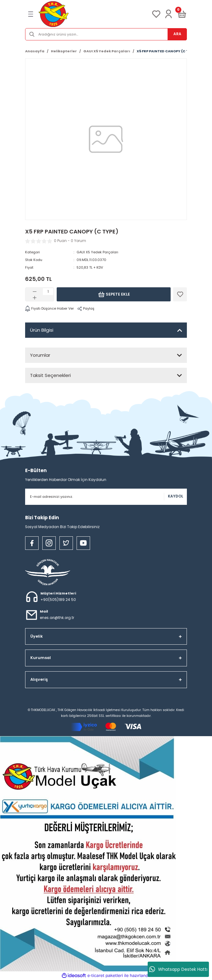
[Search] (106, 34)
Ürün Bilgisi (42, 330)
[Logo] (54, 14)
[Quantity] (48, 292)
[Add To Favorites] (180, 294)
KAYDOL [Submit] (176, 496)
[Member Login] (168, 14)
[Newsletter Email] (106, 497)
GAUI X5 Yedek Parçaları (97, 252)
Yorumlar (40, 355)
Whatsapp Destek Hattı (178, 969)
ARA (177, 34)
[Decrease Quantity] (34, 292)
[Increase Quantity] (34, 298)
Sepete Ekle (114, 294)
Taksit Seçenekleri (50, 375)
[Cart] (182, 14)
